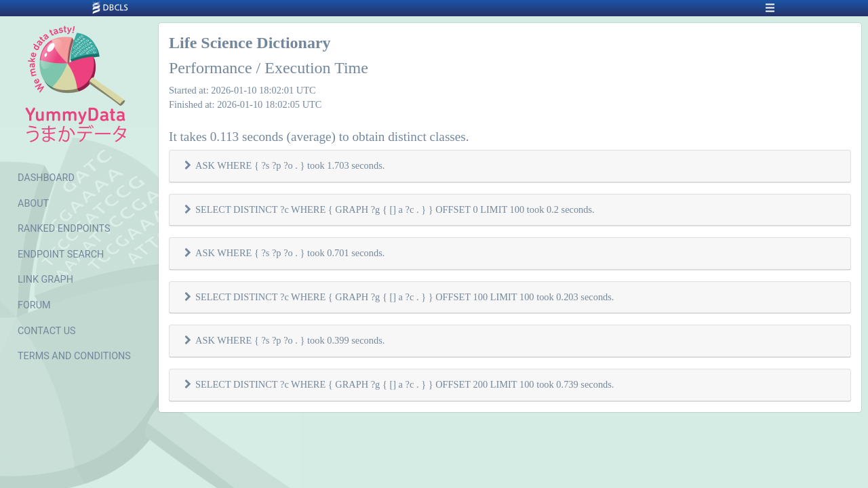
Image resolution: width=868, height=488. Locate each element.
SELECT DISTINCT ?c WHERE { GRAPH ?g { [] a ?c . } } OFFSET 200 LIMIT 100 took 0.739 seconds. (405, 384)
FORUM (34, 305)
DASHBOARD (46, 178)
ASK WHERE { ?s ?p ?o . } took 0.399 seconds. (290, 340)
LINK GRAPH (45, 280)
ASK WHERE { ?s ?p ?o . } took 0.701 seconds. (290, 253)
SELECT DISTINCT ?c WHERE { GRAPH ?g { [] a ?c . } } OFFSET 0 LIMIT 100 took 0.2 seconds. (395, 209)
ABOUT (33, 204)
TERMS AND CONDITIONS (74, 356)
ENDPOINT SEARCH (61, 255)
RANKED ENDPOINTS (64, 229)
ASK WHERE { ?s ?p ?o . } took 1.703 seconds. (290, 165)
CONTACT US (47, 331)
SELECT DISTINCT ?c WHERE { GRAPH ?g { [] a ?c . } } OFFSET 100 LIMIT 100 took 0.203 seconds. (405, 297)
